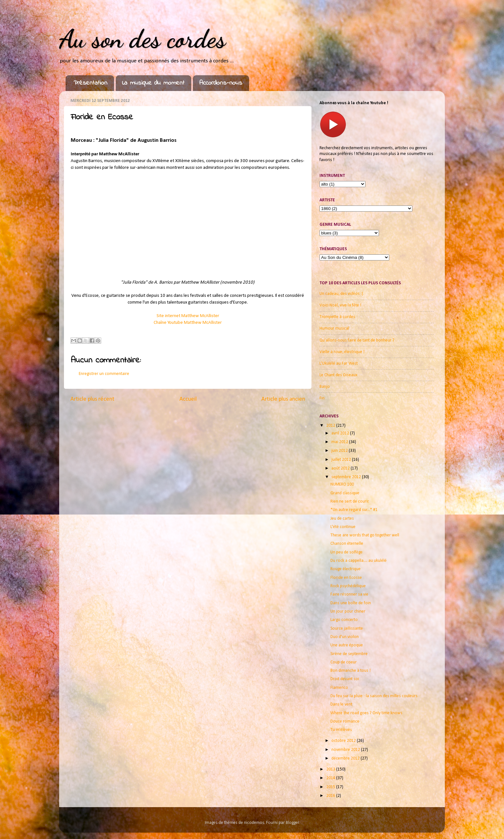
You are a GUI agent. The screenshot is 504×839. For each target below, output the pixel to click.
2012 (331, 426)
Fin (322, 398)
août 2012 (341, 468)
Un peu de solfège (346, 552)
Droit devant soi (345, 679)
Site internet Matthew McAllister (188, 316)
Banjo (325, 387)
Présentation (90, 83)
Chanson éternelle (347, 544)
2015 (331, 787)
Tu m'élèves (341, 730)
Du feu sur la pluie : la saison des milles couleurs (374, 696)
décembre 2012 (346, 758)
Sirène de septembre (349, 654)
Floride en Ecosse (346, 578)
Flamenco (339, 688)
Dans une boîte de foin (351, 603)
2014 (331, 778)
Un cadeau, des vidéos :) (341, 294)
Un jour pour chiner (348, 611)
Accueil (188, 399)
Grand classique (345, 493)
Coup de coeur (344, 662)
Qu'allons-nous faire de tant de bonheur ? (357, 340)
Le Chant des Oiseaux (338, 375)
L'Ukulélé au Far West (339, 364)
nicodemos (254, 823)
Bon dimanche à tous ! (351, 671)
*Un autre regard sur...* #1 (354, 510)
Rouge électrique (346, 569)
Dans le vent (341, 704)
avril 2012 (341, 433)
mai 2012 (340, 442)
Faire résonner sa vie (349, 594)
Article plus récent (92, 399)
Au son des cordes (142, 39)
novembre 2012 (346, 750)
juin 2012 (340, 451)
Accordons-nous (221, 83)
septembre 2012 (347, 477)
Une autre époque (347, 645)
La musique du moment (153, 83)
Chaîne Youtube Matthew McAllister (188, 323)
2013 (331, 769)
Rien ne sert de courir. (350, 502)
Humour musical (334, 328)
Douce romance (345, 721)
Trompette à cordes (337, 317)
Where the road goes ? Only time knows (366, 713)
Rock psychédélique (348, 586)
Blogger (292, 823)
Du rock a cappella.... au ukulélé (359, 561)
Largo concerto (344, 620)
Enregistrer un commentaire (104, 374)
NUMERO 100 (342, 484)
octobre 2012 (344, 741)
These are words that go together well (365, 535)
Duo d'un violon (345, 637)
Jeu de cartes (342, 519)
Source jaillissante (347, 629)
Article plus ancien (283, 399)
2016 (331, 796)
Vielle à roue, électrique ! (342, 352)
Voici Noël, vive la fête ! (340, 305)
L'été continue (343, 527)
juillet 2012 (342, 460)
